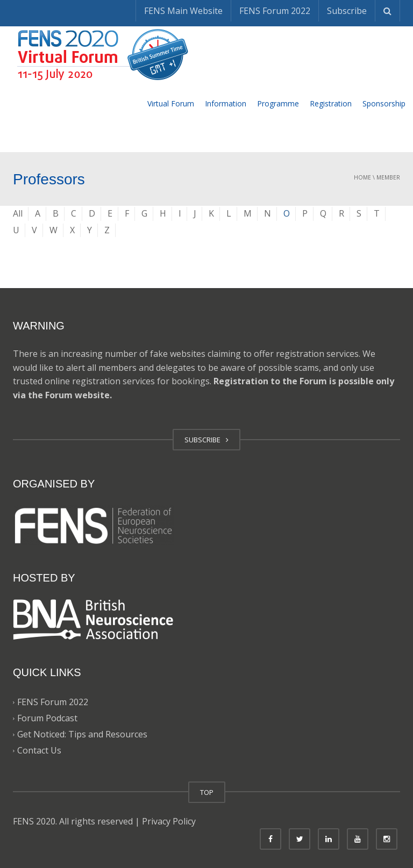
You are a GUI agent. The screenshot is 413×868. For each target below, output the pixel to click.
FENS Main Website (183, 11)
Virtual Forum (171, 103)
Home (362, 177)
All (18, 213)
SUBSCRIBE (206, 440)
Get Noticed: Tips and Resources (82, 735)
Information (226, 103)
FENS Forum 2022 (275, 11)
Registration (331, 103)
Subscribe (347, 11)
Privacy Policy (169, 821)
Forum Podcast (47, 719)
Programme (278, 103)
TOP (207, 792)
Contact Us (39, 751)
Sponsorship (384, 103)
